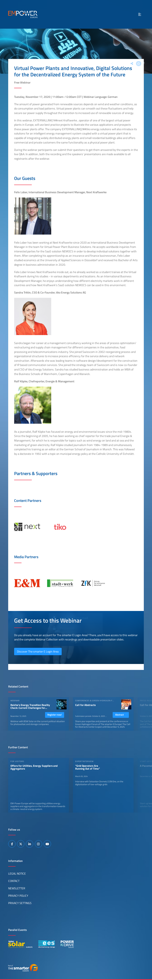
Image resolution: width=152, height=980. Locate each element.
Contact (14, 881)
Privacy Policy (18, 896)
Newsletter (17, 888)
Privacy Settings (20, 903)
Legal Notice (17, 874)
